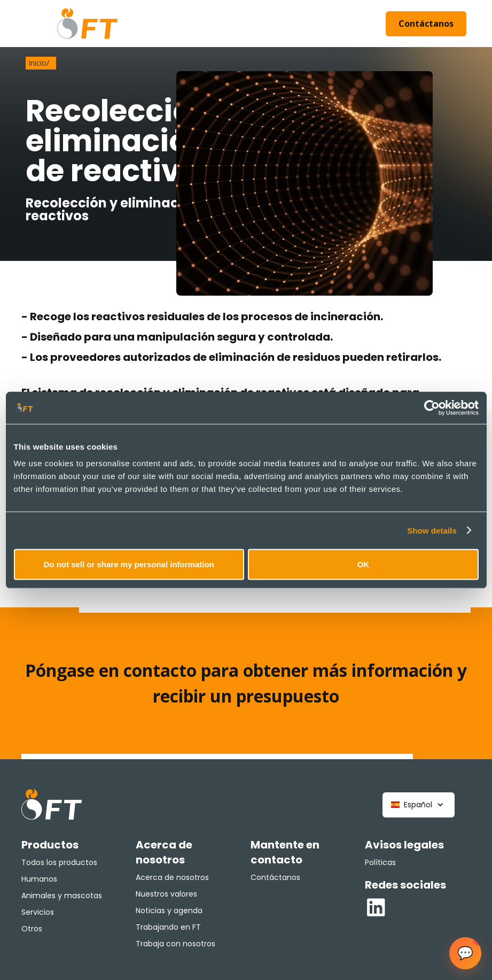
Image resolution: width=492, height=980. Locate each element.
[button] (419, 805)
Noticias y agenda (169, 910)
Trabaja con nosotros (175, 944)
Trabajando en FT (168, 927)
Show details (432, 530)
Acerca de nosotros (172, 877)
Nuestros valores (166, 894)
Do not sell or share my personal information (129, 564)
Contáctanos (426, 24)
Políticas (380, 862)
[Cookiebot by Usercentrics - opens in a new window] (432, 407)
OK (364, 564)
